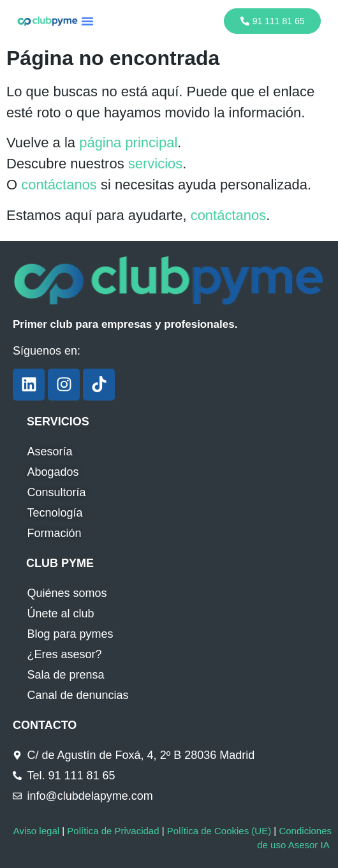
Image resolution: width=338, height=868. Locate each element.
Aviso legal (36, 831)
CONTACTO (45, 725)
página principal (128, 143)
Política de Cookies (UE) (219, 831)
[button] (87, 21)
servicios (156, 164)
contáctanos (59, 185)
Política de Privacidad (113, 831)
